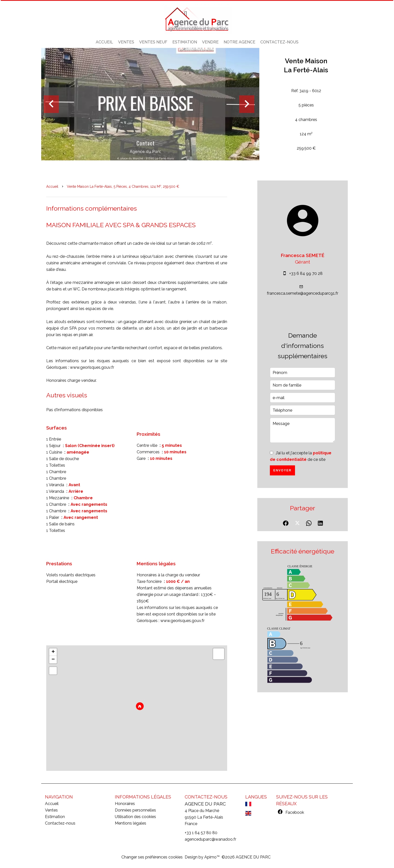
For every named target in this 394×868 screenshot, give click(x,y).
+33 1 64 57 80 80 (201, 833)
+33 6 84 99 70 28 (306, 273)
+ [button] (53, 652)
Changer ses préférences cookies (152, 857)
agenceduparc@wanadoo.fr (210, 839)
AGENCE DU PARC (205, 804)
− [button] (53, 660)
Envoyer (283, 470)
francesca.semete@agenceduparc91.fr (303, 293)
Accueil (52, 187)
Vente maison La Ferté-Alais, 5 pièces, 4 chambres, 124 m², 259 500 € (123, 187)
